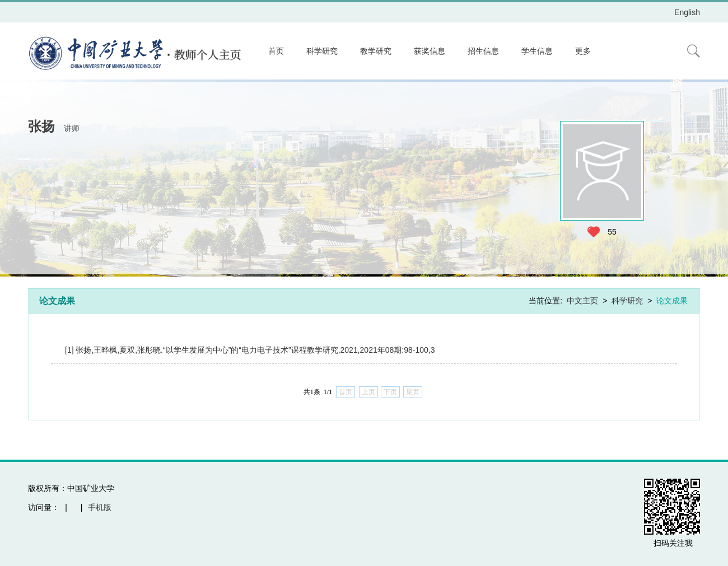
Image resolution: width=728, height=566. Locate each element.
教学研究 (376, 51)
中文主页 (582, 301)
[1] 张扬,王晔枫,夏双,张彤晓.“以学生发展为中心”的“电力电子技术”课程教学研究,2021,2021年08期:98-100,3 (250, 350)
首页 (276, 51)
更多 (583, 51)
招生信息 (483, 51)
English (687, 12)
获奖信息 (430, 51)
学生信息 (537, 51)
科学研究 (322, 51)
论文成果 (672, 301)
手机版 (100, 507)
